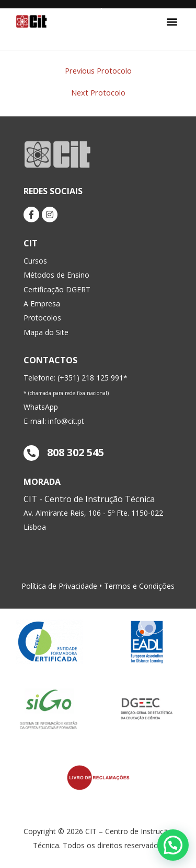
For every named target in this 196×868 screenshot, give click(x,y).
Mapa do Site (46, 332)
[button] (172, 21)
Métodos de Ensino (56, 275)
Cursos (35, 261)
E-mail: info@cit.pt (54, 421)
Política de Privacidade (59, 586)
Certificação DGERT (57, 289)
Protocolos (42, 318)
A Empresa (42, 304)
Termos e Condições (139, 586)
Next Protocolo (98, 93)
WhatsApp (41, 407)
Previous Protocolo (98, 71)
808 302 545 (64, 452)
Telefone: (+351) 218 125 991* (76, 378)
